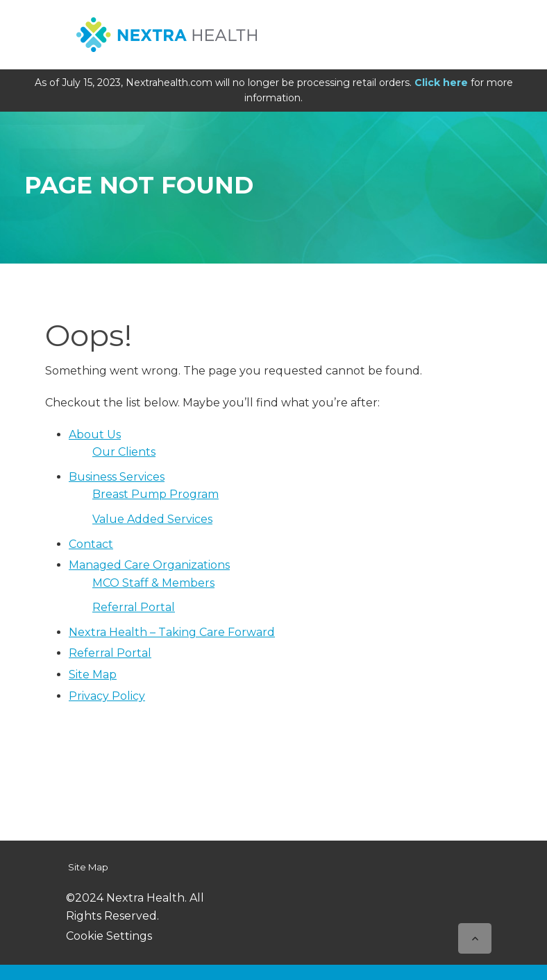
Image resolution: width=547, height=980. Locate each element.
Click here (441, 83)
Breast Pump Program (155, 494)
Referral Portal (134, 607)
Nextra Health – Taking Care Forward (172, 632)
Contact (91, 544)
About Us (95, 435)
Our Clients (124, 452)
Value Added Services (152, 519)
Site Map (93, 674)
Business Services (117, 477)
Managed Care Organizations (149, 565)
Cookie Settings (109, 936)
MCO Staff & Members (153, 583)
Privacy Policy (107, 696)
